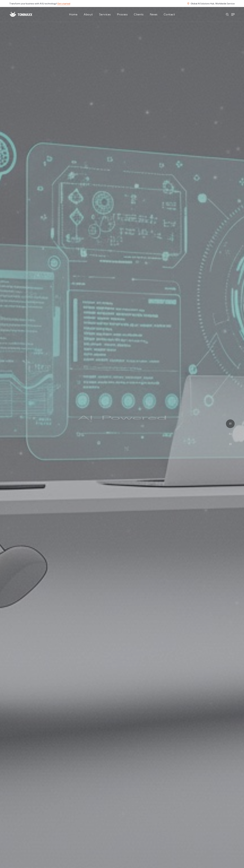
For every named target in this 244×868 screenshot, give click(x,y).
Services (105, 14)
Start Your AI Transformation (122, 453)
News (154, 14)
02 (230, 434)
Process (122, 14)
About (88, 14)
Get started (64, 4)
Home (73, 14)
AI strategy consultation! (130, 853)
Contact (169, 14)
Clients (139, 14)
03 (230, 444)
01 (230, 424)
